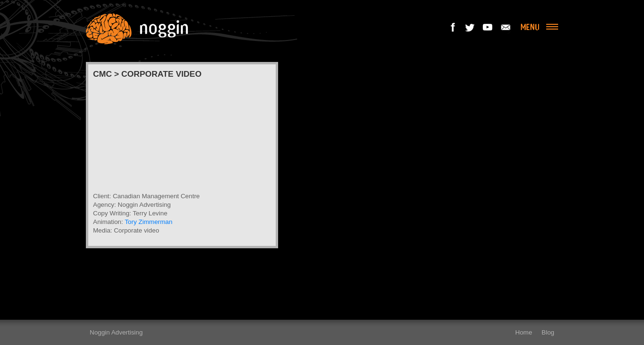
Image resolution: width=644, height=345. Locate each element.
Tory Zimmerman (148, 222)
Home (524, 332)
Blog (548, 332)
